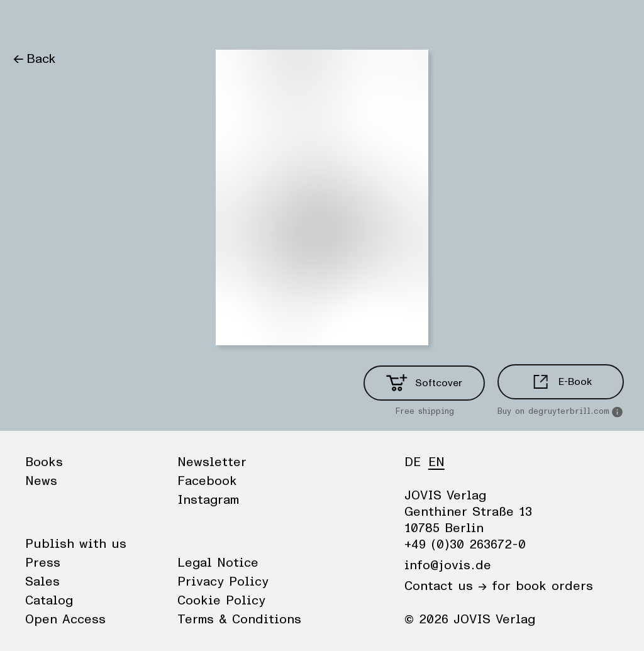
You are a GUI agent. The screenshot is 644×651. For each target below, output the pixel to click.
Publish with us (76, 544)
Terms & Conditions (239, 620)
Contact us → (446, 586)
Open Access (65, 620)
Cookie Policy (221, 601)
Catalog (49, 601)
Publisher (132, 22)
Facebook (207, 481)
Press (43, 563)
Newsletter (212, 462)
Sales (42, 582)
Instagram (208, 500)
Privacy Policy (223, 582)
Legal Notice (218, 563)
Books (31, 22)
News (78, 22)
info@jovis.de (448, 565)
